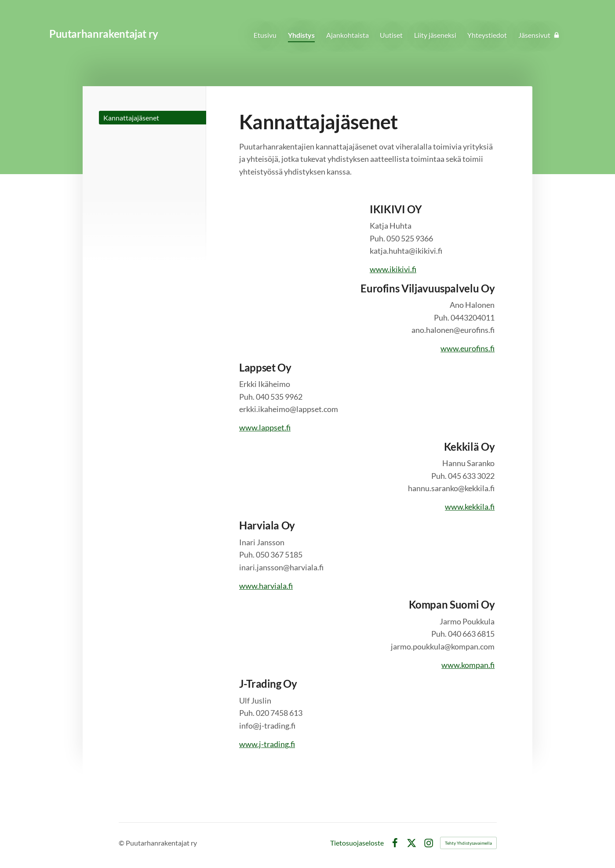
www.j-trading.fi (267, 744)
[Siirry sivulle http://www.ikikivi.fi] (302, 233)
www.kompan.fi (468, 665)
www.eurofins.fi (468, 348)
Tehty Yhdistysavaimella (468, 843)
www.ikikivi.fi (393, 269)
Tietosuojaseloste (357, 843)
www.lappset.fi (265, 427)
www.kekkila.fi (470, 507)
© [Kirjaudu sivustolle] (122, 843)
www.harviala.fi (266, 586)
